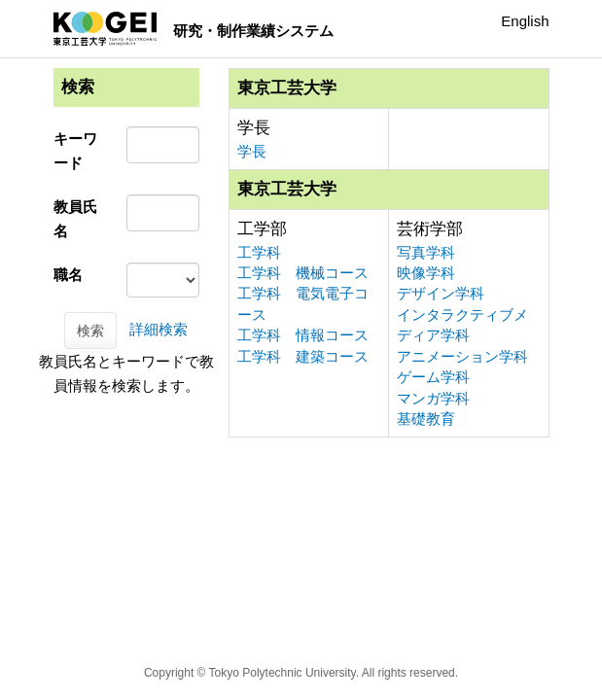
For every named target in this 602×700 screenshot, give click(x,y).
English (525, 21)
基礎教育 (426, 419)
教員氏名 (75, 219)
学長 (252, 151)
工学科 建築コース (303, 356)
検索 (90, 331)
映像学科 (426, 273)
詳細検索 (159, 329)
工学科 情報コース (303, 335)
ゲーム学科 (433, 377)
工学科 (259, 252)
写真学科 (426, 252)
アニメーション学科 (462, 356)
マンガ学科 (433, 398)
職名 (68, 275)
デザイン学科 (441, 293)
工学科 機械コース (303, 273)
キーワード (75, 151)
